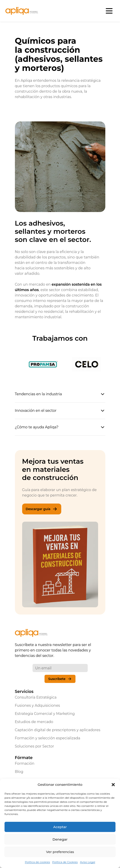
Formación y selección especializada (48, 738)
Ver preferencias (60, 852)
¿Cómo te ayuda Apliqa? (60, 427)
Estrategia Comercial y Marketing (45, 714)
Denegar (60, 839)
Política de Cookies (65, 862)
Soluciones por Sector (34, 746)
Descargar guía (42, 509)
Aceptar (60, 827)
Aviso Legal (88, 862)
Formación (25, 763)
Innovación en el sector (60, 411)
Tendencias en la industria (60, 394)
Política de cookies (37, 862)
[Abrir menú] (109, 11)
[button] (113, 785)
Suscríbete (60, 679)
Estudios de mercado (34, 722)
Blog (19, 772)
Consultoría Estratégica (36, 697)
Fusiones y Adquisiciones (38, 705)
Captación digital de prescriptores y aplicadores (58, 730)
